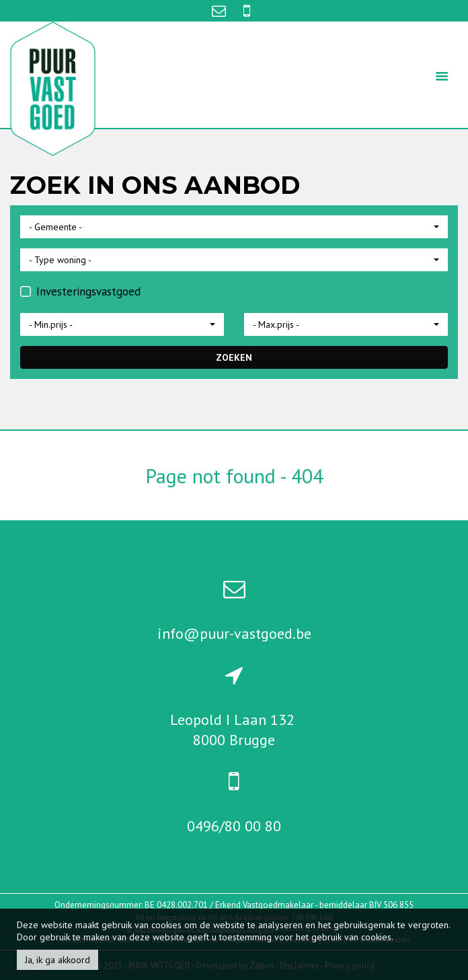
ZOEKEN (234, 357)
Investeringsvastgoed (80, 291)
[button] (234, 227)
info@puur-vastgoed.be (234, 633)
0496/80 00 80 (234, 826)
